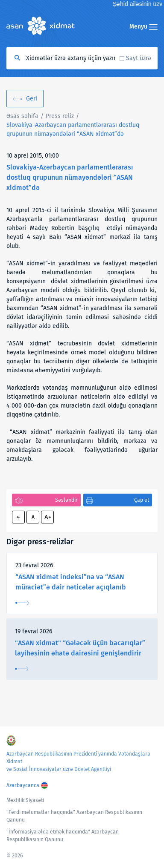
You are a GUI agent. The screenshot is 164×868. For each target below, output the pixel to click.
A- (19, 517)
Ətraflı (22, 603)
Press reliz (60, 116)
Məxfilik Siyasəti (25, 800)
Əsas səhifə (22, 116)
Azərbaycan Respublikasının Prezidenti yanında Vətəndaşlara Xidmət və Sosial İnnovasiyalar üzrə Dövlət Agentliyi (78, 762)
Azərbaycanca (23, 785)
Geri (32, 99)
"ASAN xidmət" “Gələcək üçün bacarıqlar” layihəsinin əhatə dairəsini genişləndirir (80, 648)
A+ (48, 517)
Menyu (143, 27)
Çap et (142, 500)
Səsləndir (66, 500)
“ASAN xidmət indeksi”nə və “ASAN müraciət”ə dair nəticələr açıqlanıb (71, 582)
